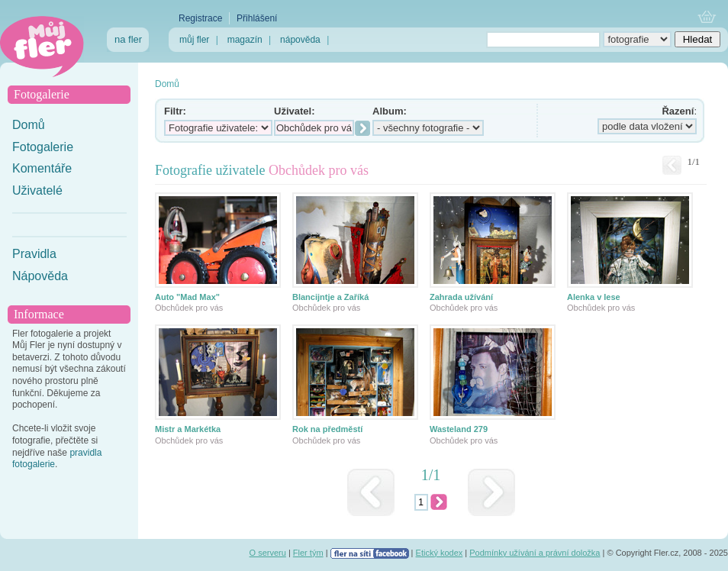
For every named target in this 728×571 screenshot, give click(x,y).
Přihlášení (257, 18)
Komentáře (42, 168)
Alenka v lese (594, 297)
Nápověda (40, 276)
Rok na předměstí (327, 429)
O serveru (268, 553)
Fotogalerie (43, 147)
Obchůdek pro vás (189, 308)
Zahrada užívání (461, 297)
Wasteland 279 (459, 429)
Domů (29, 125)
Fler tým (308, 553)
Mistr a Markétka (188, 429)
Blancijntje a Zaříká (330, 297)
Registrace (200, 18)
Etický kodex (440, 553)
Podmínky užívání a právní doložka (535, 553)
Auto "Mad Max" (187, 297)
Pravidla (34, 254)
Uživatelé (37, 190)
